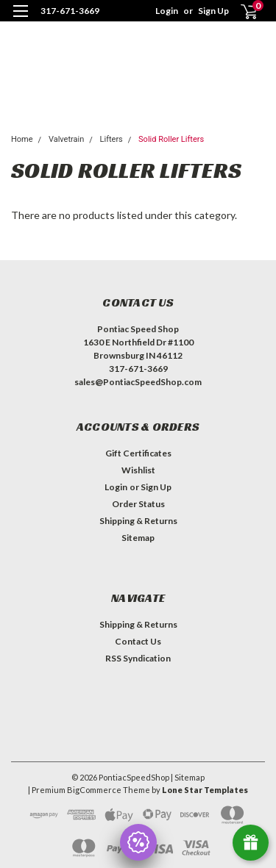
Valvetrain (66, 139)
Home (22, 139)
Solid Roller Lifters (171, 139)
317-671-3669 (70, 11)
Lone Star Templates (205, 790)
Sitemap (138, 538)
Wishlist (138, 470)
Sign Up (213, 11)
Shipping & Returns (138, 521)
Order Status (138, 504)
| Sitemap (188, 777)
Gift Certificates (138, 453)
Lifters (112, 139)
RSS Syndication (138, 658)
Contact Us (138, 641)
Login (167, 11)
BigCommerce (94, 790)
